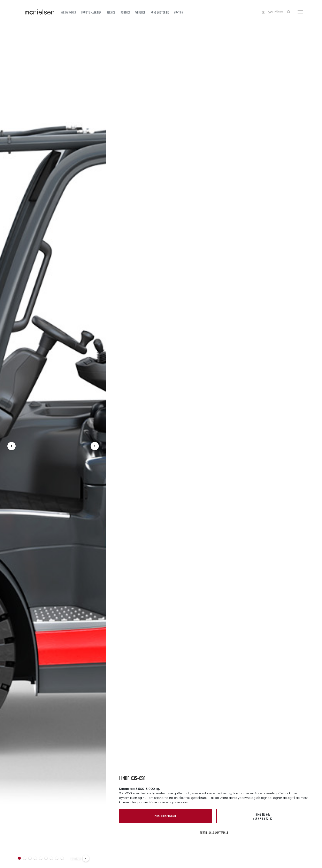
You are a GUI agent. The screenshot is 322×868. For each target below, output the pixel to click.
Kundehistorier (160, 13)
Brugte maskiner (91, 13)
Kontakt (125, 13)
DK (263, 13)
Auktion (179, 13)
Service (111, 13)
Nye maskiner (68, 13)
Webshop (140, 13)
